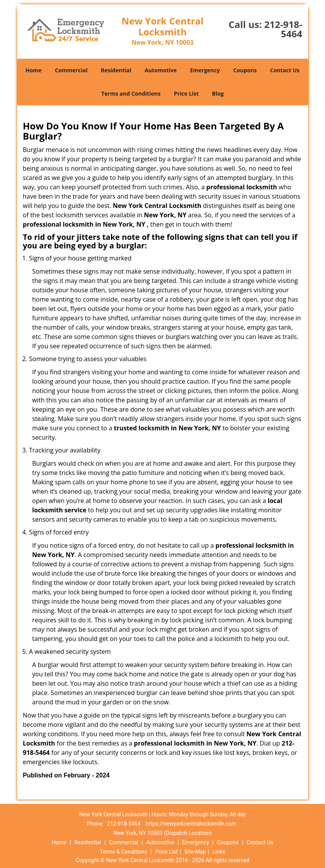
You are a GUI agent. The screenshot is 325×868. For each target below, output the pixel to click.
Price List (186, 93)
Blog (218, 93)
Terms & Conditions (123, 852)
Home (33, 70)
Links (219, 852)
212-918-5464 (283, 29)
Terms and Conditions (131, 93)
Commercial (71, 70)
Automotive (161, 70)
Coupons (245, 70)
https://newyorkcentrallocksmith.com (191, 824)
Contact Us (285, 70)
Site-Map (195, 852)
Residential (116, 70)
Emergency (205, 70)
